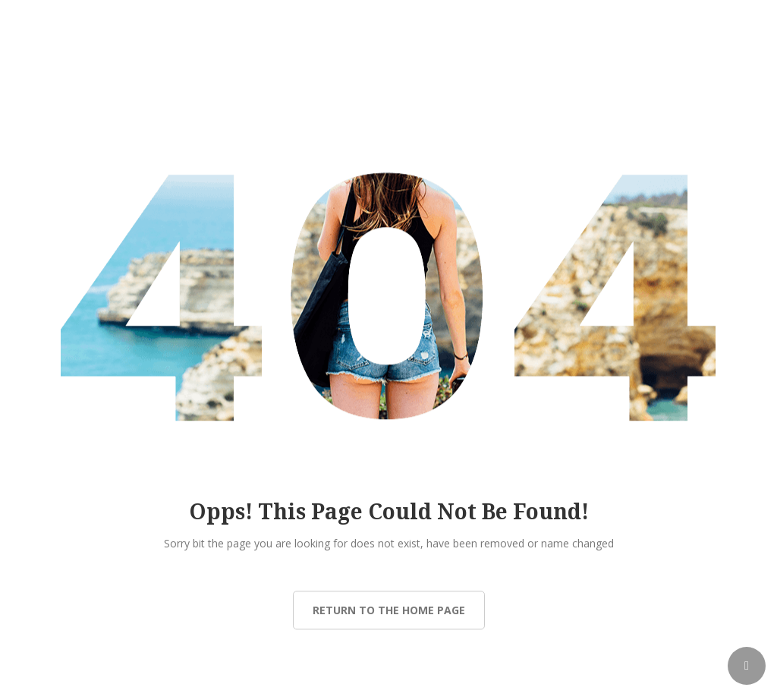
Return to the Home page (389, 610)
